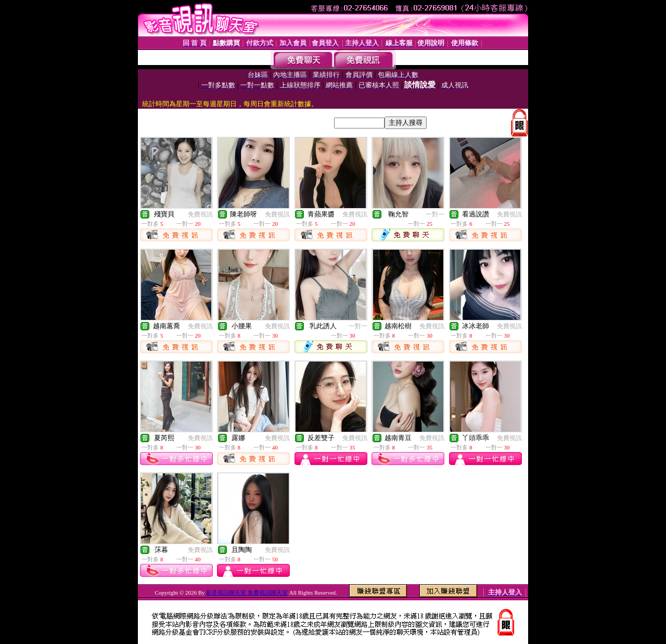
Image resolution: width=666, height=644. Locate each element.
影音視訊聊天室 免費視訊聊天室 (247, 593)
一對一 (435, 214)
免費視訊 (200, 214)
